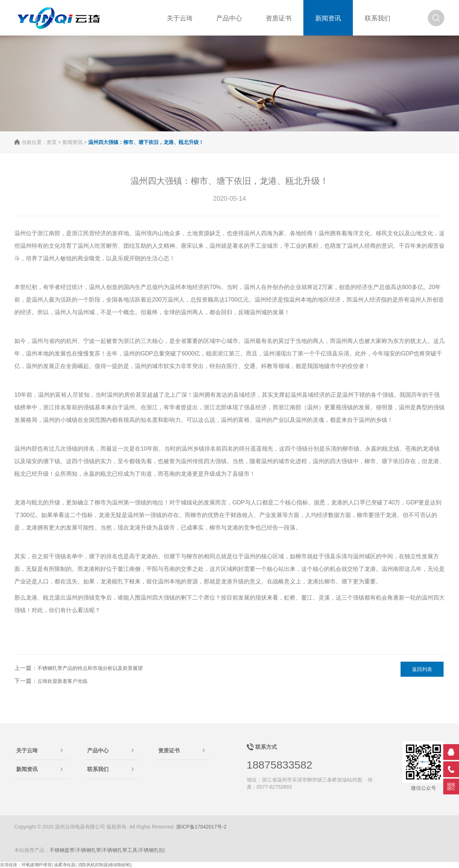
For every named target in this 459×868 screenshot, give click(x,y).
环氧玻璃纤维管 (37, 865)
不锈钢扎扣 (151, 850)
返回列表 (422, 669)
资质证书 (169, 750)
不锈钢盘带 (62, 850)
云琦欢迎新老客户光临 (62, 681)
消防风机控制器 (93, 865)
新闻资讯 (72, 142)
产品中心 (98, 750)
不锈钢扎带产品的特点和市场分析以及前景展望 (90, 668)
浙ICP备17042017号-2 (201, 827)
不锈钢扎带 (89, 850)
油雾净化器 (65, 865)
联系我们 (98, 769)
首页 (52, 142)
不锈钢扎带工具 (120, 850)
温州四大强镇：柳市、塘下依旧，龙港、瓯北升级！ (146, 142)
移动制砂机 (120, 865)
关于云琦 (27, 750)
